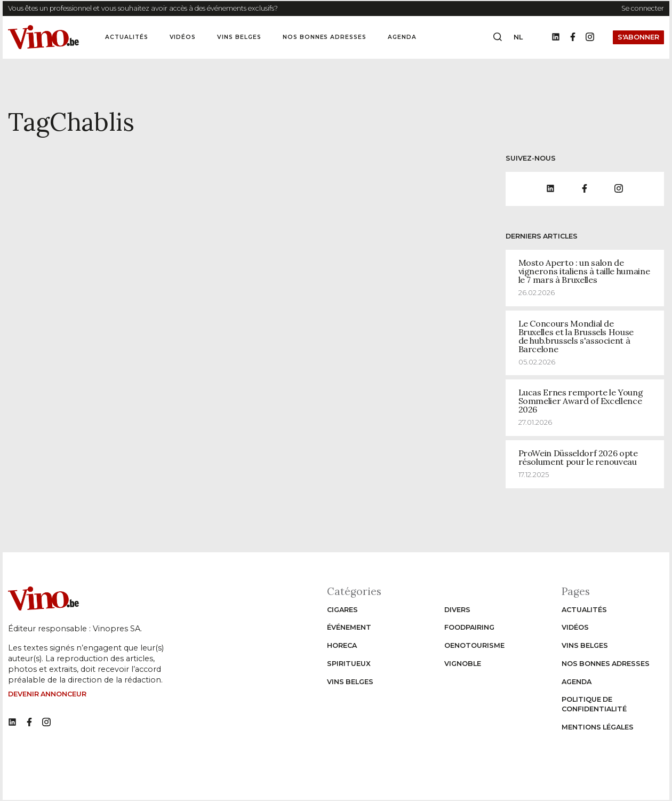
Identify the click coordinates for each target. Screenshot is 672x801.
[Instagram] (590, 37)
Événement (349, 627)
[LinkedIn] (556, 37)
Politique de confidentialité (594, 704)
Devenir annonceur (47, 694)
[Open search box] (498, 37)
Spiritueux (349, 664)
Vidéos (183, 37)
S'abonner (638, 37)
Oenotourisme (474, 645)
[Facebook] (573, 37)
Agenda (402, 37)
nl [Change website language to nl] (518, 37)
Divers (457, 610)
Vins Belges (239, 37)
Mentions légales (598, 727)
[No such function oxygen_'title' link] (12, 723)
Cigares (342, 610)
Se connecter (643, 8)
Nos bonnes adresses (325, 37)
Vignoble (463, 664)
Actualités (127, 37)
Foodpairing (469, 627)
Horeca (342, 645)
